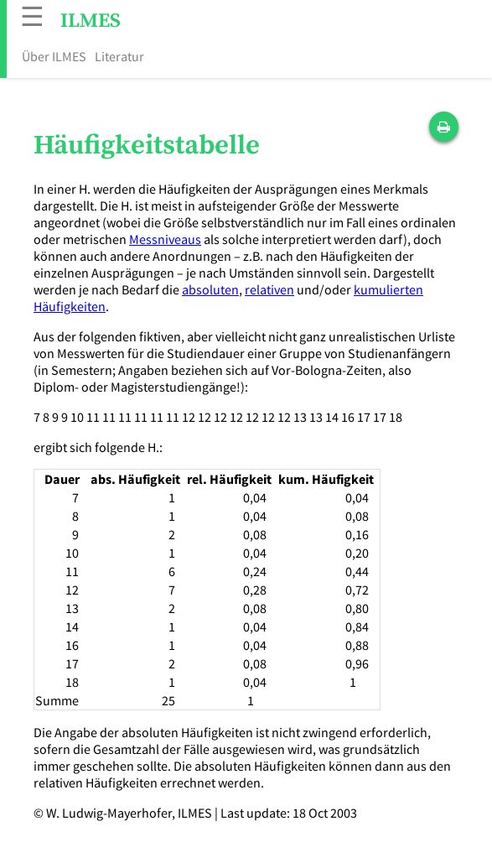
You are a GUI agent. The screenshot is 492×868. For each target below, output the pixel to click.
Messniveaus (165, 239)
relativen (269, 289)
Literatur (119, 56)
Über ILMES (54, 56)
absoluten (210, 289)
